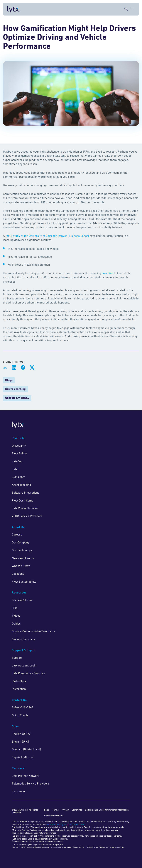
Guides (16, 623)
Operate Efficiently (17, 398)
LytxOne (17, 461)
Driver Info (77, 810)
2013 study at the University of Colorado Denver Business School (47, 236)
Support (17, 658)
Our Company (21, 542)
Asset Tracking (21, 485)
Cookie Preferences (54, 815)
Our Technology (22, 550)
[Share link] (5, 368)
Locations (18, 574)
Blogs (9, 380)
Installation (19, 689)
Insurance (18, 791)
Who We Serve (21, 566)
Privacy (65, 810)
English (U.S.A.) (22, 734)
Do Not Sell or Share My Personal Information (107, 810)
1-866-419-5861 (23, 707)
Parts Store (19, 681)
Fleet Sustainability (24, 581)
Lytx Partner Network (26, 776)
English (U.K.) (20, 741)
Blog (15, 608)
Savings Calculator (24, 639)
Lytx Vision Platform (25, 508)
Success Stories (22, 600)
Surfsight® (18, 477)
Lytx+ (15, 469)
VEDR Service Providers (27, 516)
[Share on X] (32, 368)
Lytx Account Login (24, 665)
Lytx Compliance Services (28, 673)
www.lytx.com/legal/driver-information (65, 824)
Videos (16, 615)
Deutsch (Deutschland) (26, 749)
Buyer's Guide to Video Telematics (34, 631)
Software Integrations (26, 492)
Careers (17, 534)
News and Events (23, 558)
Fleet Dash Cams (23, 500)
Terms (55, 810)
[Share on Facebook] (23, 368)
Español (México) (23, 757)
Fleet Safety (19, 453)
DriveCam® (19, 446)
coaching (107, 273)
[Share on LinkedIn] (14, 368)
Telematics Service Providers (31, 783)
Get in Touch (20, 715)
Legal (47, 810)
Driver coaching (15, 389)
